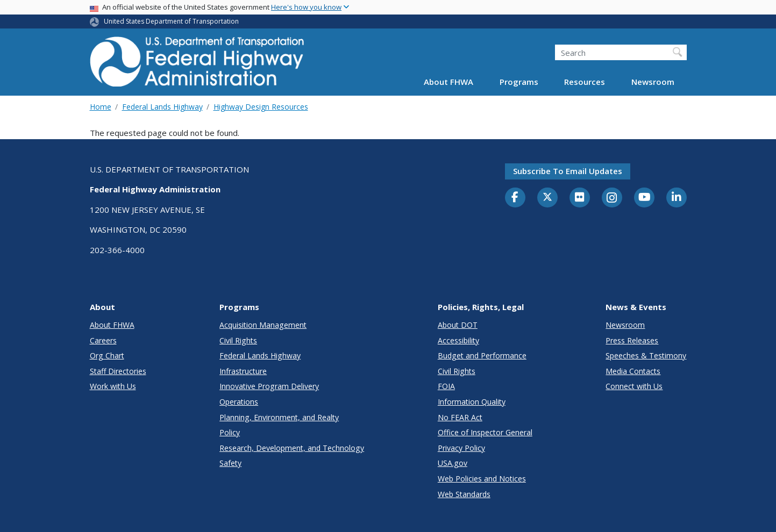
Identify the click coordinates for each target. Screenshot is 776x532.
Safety (230, 463)
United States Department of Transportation (171, 21)
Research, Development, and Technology (292, 448)
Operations (239, 402)
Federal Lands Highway (162, 107)
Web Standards (464, 494)
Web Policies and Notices (482, 479)
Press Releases (632, 340)
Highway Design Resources (261, 107)
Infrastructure (243, 371)
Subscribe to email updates (568, 171)
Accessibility (458, 340)
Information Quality (472, 402)
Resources (585, 82)
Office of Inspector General (485, 432)
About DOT (458, 325)
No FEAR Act (460, 417)
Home (101, 107)
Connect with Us (634, 386)
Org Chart (107, 355)
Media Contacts (633, 371)
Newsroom (653, 82)
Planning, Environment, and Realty (279, 417)
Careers (103, 340)
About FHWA (448, 82)
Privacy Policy (461, 448)
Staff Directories (118, 371)
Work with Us (113, 386)
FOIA (446, 386)
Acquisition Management (263, 325)
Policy (230, 432)
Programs (519, 82)
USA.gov (453, 463)
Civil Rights (238, 340)
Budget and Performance (482, 355)
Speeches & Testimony (646, 355)
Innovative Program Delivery (269, 386)
